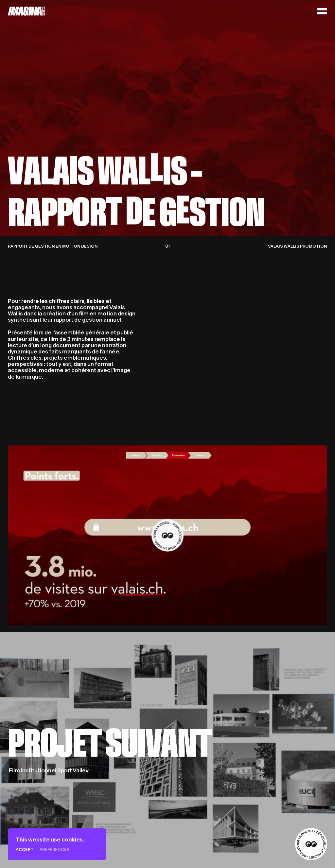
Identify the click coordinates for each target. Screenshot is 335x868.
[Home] (27, 11)
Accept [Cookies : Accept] (25, 849)
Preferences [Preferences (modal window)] (55, 849)
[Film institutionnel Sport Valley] (167, 750)
